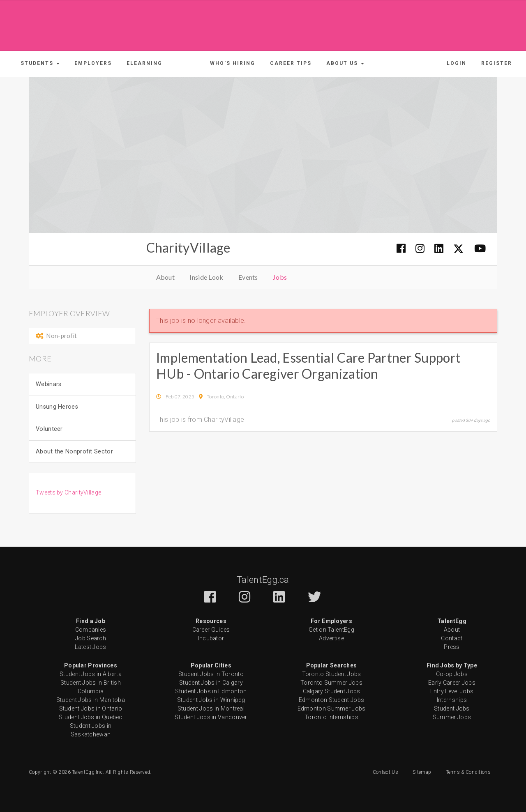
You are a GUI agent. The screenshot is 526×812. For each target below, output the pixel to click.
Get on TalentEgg (331, 630)
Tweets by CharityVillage (68, 492)
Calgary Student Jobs (332, 691)
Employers (93, 63)
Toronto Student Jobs (332, 674)
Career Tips (291, 63)
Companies (91, 630)
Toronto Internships (331, 717)
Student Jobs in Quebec (91, 717)
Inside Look (206, 277)
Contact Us (385, 772)
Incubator (211, 638)
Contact (452, 638)
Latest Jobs (90, 647)
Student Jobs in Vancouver (211, 717)
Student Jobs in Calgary (211, 683)
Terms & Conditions (468, 772)
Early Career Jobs (452, 683)
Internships (452, 700)
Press (452, 647)
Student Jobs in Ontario (91, 708)
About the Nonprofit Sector (74, 452)
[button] (40, 63)
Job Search (91, 638)
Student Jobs (452, 708)
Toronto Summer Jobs (331, 683)
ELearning (144, 63)
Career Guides (211, 630)
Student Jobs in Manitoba (91, 700)
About (166, 277)
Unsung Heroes (57, 407)
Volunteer (49, 429)
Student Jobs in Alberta (91, 674)
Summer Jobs (452, 717)
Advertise (331, 638)
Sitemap (422, 772)
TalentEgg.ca (263, 580)
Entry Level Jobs (452, 691)
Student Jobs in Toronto (211, 674)
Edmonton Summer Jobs (332, 708)
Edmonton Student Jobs (331, 700)
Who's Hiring (233, 63)
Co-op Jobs (452, 674)
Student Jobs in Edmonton (211, 691)
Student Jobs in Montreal (211, 708)
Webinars (48, 384)
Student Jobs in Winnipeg (211, 700)
